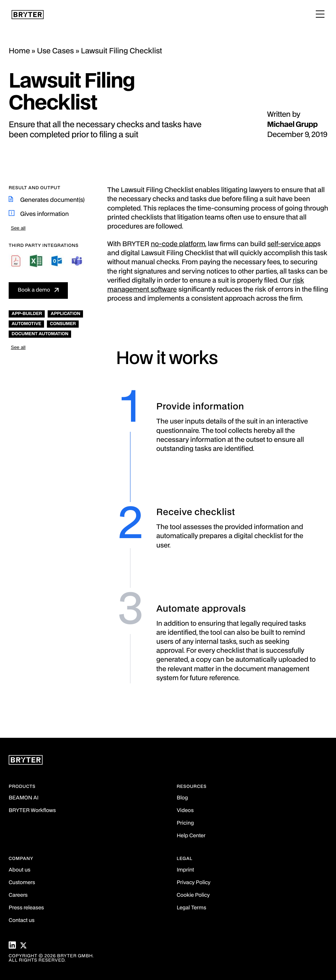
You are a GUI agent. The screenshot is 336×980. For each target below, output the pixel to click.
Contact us (22, 921)
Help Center (191, 836)
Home (19, 51)
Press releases (26, 908)
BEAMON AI (24, 798)
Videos (185, 811)
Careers (18, 895)
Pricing (186, 823)
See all (18, 228)
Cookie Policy (193, 895)
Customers (22, 883)
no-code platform (178, 245)
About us (19, 870)
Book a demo (34, 290)
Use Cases (55, 51)
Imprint (186, 870)
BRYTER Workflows (32, 811)
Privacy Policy (194, 883)
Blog (182, 798)
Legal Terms (192, 908)
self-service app (292, 245)
